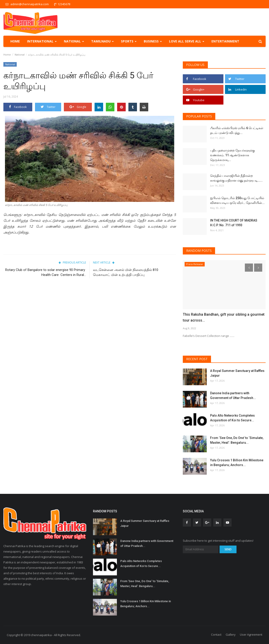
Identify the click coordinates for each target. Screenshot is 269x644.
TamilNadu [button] (102, 41)
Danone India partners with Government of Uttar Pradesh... (233, 395)
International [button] (42, 41)
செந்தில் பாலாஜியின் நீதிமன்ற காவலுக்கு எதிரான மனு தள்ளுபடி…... (236, 178)
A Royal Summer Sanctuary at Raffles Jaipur (237, 373)
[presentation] (249, 268)
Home (15, 41)
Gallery (231, 635)
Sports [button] (129, 41)
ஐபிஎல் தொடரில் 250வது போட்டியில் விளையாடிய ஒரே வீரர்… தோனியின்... (237, 200)
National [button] (74, 41)
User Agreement (251, 635)
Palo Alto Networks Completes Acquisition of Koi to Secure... (232, 418)
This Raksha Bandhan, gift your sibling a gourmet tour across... (224, 317)
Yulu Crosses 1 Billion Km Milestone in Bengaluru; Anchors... (237, 463)
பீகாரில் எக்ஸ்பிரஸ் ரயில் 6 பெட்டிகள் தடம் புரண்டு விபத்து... (237, 130)
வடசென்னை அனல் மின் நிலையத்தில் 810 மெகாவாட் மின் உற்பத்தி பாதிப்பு (126, 272)
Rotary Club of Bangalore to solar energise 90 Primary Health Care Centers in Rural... (46, 272)
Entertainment (225, 41)
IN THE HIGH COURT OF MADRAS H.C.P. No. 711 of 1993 (234, 223)
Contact (216, 635)
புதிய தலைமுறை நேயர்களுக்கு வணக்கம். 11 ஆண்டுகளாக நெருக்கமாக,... (232, 155)
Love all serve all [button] (187, 41)
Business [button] (153, 41)
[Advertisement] (90, 320)
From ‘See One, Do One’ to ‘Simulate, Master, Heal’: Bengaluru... (237, 440)
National (20, 55)
